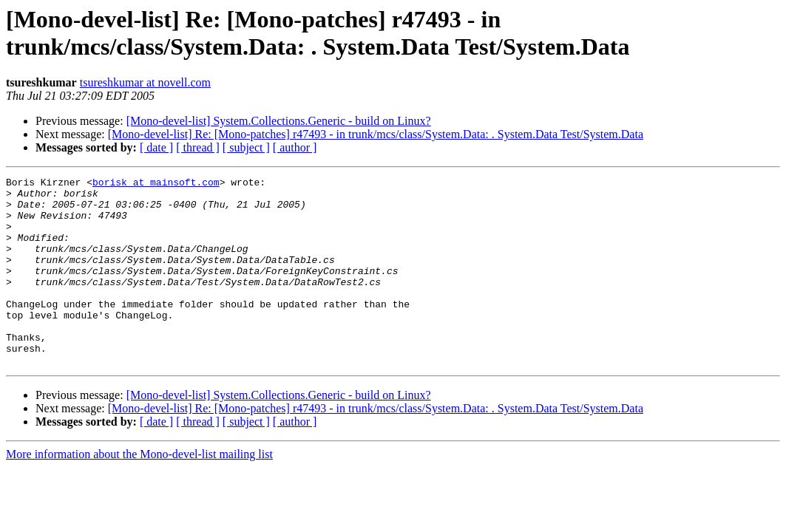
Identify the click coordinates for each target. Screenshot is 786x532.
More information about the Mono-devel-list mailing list (139, 492)
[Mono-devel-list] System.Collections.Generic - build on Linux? (279, 121)
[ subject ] (246, 147)
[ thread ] (198, 147)
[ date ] (156, 147)
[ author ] (295, 147)
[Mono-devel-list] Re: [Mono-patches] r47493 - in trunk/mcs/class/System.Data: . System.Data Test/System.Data (376, 134)
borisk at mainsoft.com (156, 184)
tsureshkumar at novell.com (145, 82)
